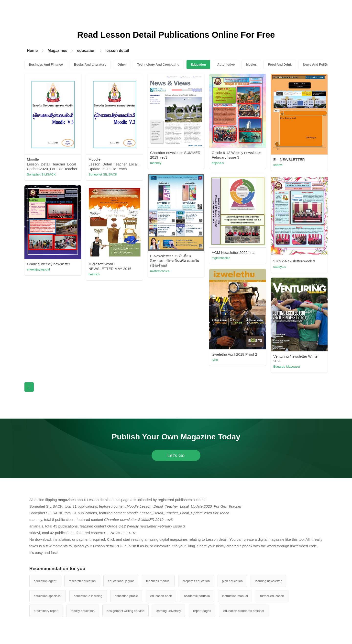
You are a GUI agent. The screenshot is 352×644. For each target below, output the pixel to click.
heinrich (94, 274)
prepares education (196, 581)
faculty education (83, 611)
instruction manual (235, 596)
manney (156, 163)
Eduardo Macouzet (287, 367)
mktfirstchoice (160, 271)
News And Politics (317, 64)
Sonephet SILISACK (41, 174)
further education (272, 596)
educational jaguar (121, 581)
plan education (232, 581)
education (86, 51)
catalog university (169, 611)
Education (198, 64)
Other (122, 64)
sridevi (278, 165)
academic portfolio (197, 596)
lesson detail (117, 51)
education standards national (244, 611)
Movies (251, 64)
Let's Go (176, 455)
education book (161, 596)
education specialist (48, 596)
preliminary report (46, 611)
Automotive (226, 64)
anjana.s (218, 163)
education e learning (88, 596)
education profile (126, 596)
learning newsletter (268, 581)
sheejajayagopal (38, 269)
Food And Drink (280, 64)
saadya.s (280, 267)
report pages (202, 611)
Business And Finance (46, 64)
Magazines (57, 51)
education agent (45, 581)
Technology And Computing (158, 64)
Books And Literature (90, 64)
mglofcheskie (221, 258)
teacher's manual (158, 581)
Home (32, 51)
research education (82, 581)
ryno (215, 360)
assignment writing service (125, 611)
